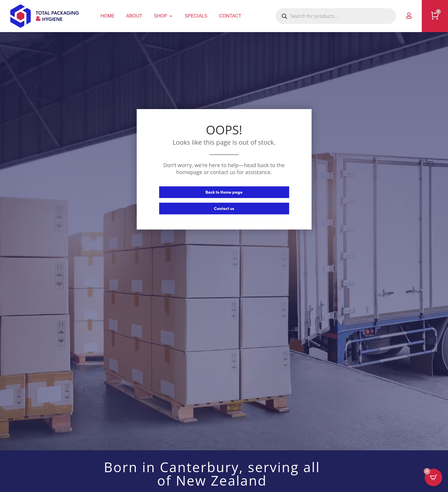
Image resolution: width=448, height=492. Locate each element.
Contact (230, 16)
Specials (196, 16)
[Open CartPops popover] (433, 477)
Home (108, 16)
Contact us (224, 208)
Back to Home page (224, 192)
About (134, 16)
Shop (160, 16)
